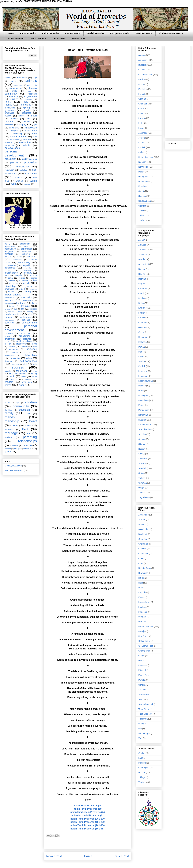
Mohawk (142, 622)
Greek (8, 77)
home (28, 119)
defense (22, 278)
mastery (30, 311)
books (14, 91)
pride (7, 341)
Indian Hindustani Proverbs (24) (88, 812)
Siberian (142, 444)
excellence (29, 99)
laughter (15, 131)
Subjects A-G (78, 39)
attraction (9, 254)
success (31, 173)
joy (35, 125)
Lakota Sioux (144, 602)
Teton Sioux (144, 709)
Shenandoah (144, 694)
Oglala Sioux (144, 641)
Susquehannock (146, 704)
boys (17, 403)
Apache (142, 519)
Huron (141, 588)
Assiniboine (144, 529)
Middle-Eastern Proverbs (171, 33)
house (28, 425)
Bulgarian (143, 284)
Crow (141, 563)
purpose (28, 352)
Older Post (122, 856)
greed (22, 289)
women (20, 181)
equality (14, 99)
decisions (33, 275)
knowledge (31, 128)
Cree (141, 558)
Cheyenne (143, 544)
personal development (14, 153)
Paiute (141, 661)
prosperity (14, 349)
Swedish (142, 468)
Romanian (22, 77)
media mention (18, 137)
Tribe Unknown (145, 714)
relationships (23, 167)
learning (17, 134)
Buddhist (142, 65)
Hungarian (143, 337)
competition (27, 265)
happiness (26, 113)
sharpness (16, 364)
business (32, 257)
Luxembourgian (146, 381)
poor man (26, 333)
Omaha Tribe (144, 651)
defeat (11, 278)
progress (12, 346)
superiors (9, 371)
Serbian (142, 439)
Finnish (142, 313)
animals (31, 81)
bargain (8, 257)
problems (14, 163)
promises (24, 346)
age (35, 77)
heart (34, 116)
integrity (22, 125)
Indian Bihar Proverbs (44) (88, 806)
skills (35, 364)
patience (26, 320)
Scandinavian (145, 429)
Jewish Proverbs (144, 33)
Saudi (141, 191)
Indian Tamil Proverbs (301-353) (88, 829)
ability (7, 244)
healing (8, 116)
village (17, 449)
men (35, 137)
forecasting (14, 283)
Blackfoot (143, 534)
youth (8, 452)
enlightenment (30, 96)
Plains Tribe (144, 675)
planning (9, 333)
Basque (142, 269)
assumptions (27, 251)
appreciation (27, 249)
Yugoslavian (144, 497)
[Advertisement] (178, 91)
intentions (9, 303)
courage (9, 270)
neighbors (9, 145)
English (142, 89)
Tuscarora (143, 719)
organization (9, 320)
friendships (10, 108)
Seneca (142, 685)
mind (30, 314)
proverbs (30, 162)
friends (8, 105)
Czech (141, 293)
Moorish (142, 763)
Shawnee (143, 690)
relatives (15, 446)
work (14, 184)
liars (16, 309)
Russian (142, 186)
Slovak (141, 454)
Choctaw (142, 549)
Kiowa (141, 597)
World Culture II (38, 39)
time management (18, 374)
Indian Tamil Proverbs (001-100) (88, 819)
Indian (141, 114)
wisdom (19, 178)
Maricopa (143, 612)
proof (35, 346)
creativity (28, 273)
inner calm (26, 297)
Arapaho (142, 524)
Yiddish (142, 220)
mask (20, 311)
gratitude (29, 286)
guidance (33, 289)
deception (18, 275)
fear (35, 280)
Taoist (141, 211)
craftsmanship (11, 273)
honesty (9, 122)
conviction (28, 268)
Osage (141, 656)
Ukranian (143, 483)
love (35, 134)
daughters (8, 410)
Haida (141, 578)
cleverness (18, 260)
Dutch (141, 84)
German (142, 99)
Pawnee (142, 665)
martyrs (11, 311)
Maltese (142, 386)
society (8, 449)
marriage (11, 433)
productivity (21, 344)
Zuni (140, 738)
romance (27, 445)
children (31, 402)
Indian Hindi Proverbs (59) (88, 809)
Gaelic (141, 753)
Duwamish (143, 573)
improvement (10, 298)
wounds (27, 184)
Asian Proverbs (73, 33)
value (34, 377)
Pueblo (142, 680)
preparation (10, 339)
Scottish (142, 196)
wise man (27, 382)
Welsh (141, 488)
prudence (32, 349)
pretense (27, 339)
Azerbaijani (143, 264)
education (14, 96)
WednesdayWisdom (14, 470)
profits (34, 344)
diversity (11, 280)
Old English (144, 768)
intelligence (28, 300)
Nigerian (142, 162)
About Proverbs (28, 33)
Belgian (142, 274)
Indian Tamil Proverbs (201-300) (88, 825)
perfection (26, 145)
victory (14, 379)
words (33, 181)
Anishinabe (143, 515)
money (27, 140)
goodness (9, 110)
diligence (33, 278)
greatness (9, 113)
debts (7, 275)
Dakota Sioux (145, 568)
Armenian (143, 255)
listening (33, 309)
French (142, 94)
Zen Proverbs (59, 39)
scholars (24, 170)
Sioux (141, 699)
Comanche (143, 554)
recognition (9, 355)
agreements (10, 246)
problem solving (30, 159)
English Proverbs (95, 33)
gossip (27, 110)
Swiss (141, 473)
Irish (140, 123)
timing (34, 374)
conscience (32, 94)
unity (24, 377)
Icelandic (142, 342)
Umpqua (142, 724)
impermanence (13, 295)
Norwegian (143, 167)
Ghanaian (143, 104)
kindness (14, 128)
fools (25, 102)
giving (27, 108)
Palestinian (143, 400)
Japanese (143, 133)
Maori (141, 391)
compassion (10, 265)
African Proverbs (50, 33)
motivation (25, 142)
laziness (13, 306)
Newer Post (54, 856)
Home (11, 33)
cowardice (27, 270)
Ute (140, 729)
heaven (15, 119)
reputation (9, 170)
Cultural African (145, 75)
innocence (9, 125)
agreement (25, 244)
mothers (9, 143)
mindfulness (14, 140)
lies (23, 309)
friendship (26, 105)
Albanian (142, 245)
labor (35, 303)
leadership (31, 131)
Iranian (142, 118)
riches (29, 358)
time (35, 371)
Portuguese (144, 177)
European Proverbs (120, 33)
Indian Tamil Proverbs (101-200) (88, 822)
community (11, 94)
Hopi (141, 583)
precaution (11, 159)
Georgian (143, 323)
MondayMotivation (13, 466)
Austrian (142, 259)
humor (27, 122)
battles (19, 257)
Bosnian (142, 279)
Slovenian (143, 459)
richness (8, 361)
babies (7, 403)
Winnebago (144, 733)
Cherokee (143, 539)
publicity (15, 352)
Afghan (142, 240)
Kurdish (142, 147)
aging (14, 81)
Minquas (142, 617)
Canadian (143, 288)
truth (12, 376)
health (21, 116)
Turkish (142, 215)
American (143, 60)
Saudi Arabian (145, 425)
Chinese (142, 70)
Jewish (142, 138)
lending (7, 309)
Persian (142, 773)
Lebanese (143, 371)
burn (29, 91)
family (8, 102)
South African (145, 201)
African (142, 55)
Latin (141, 152)
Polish (141, 172)
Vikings (142, 777)
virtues (28, 379)
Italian (141, 128)
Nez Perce (143, 636)
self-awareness (28, 361)
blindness (32, 88)
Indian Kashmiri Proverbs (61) (88, 815)
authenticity (32, 85)
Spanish (142, 206)
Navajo (142, 631)
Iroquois (142, 592)
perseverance (12, 148)
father (29, 414)
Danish (142, 79)
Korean (142, 143)
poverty (8, 336)
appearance (10, 249)
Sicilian (142, 449)
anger (27, 246)
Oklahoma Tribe (146, 646)
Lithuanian (143, 376)
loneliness (9, 430)
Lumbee (142, 607)
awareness (15, 88)
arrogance (18, 85)
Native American (16, 39)
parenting (30, 437)
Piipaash (142, 670)
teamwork (21, 371)
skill (25, 364)
